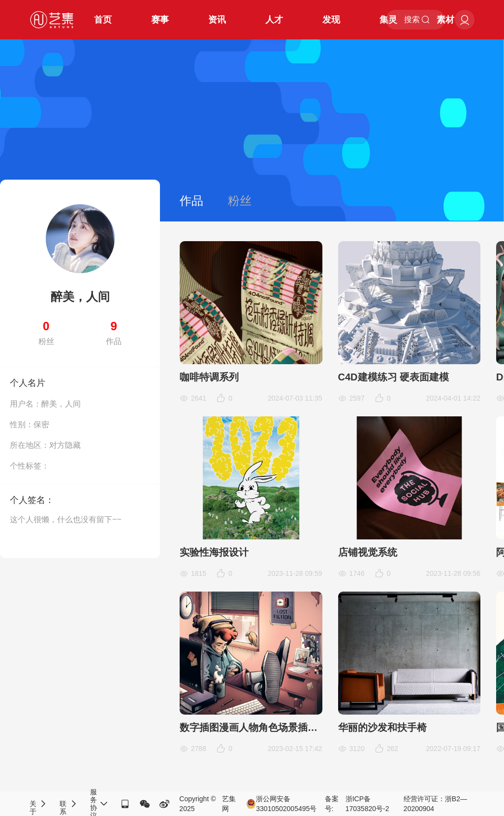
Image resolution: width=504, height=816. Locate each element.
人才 (274, 20)
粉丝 (240, 201)
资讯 (217, 20)
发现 (331, 20)
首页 (103, 20)
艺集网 (229, 804)
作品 (191, 201)
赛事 (160, 20)
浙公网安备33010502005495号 (281, 804)
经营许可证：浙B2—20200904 (435, 804)
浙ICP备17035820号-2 (367, 804)
